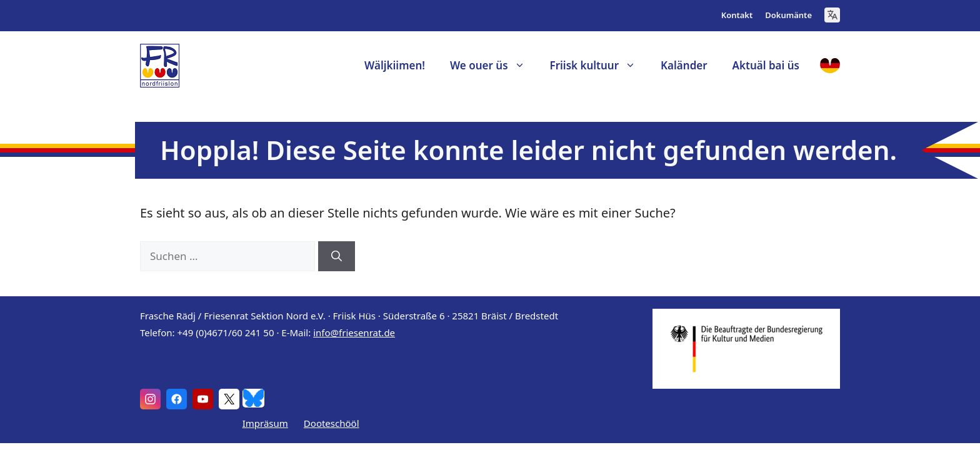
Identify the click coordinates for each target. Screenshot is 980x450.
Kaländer (684, 65)
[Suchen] (337, 256)
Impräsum (265, 423)
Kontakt (737, 15)
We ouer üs (494, 66)
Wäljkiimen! (395, 65)
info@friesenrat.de (354, 332)
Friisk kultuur (599, 66)
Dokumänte (788, 15)
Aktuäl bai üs (766, 65)
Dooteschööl (332, 423)
